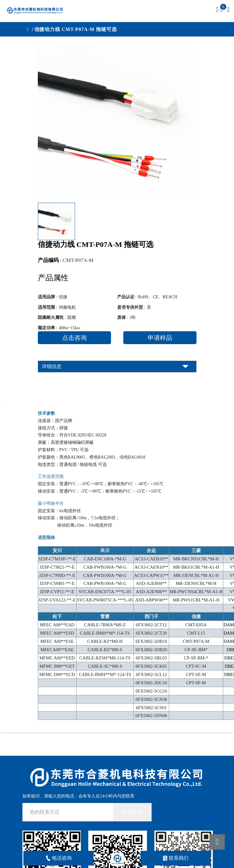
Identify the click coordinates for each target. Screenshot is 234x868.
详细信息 (52, 366)
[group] (116, 122)
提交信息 (132, 812)
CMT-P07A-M (78, 260)
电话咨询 (59, 858)
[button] (187, 221)
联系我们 (175, 858)
